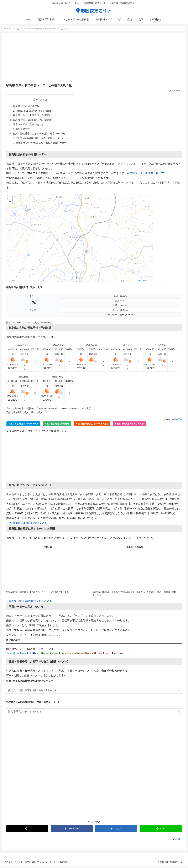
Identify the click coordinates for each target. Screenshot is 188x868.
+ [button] (10, 199)
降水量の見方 (23, 130)
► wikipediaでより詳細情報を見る (27, 525)
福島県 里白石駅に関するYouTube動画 (33, 121)
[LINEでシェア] (161, 830)
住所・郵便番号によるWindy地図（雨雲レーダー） (40, 135)
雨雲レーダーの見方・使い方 (28, 125)
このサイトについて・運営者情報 (20, 864)
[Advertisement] (94, 59)
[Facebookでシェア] (72, 830)
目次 (36, 100)
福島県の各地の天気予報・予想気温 (32, 116)
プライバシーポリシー (49, 864)
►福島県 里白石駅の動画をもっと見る (29, 603)
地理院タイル (148, 282)
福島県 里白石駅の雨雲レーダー (30, 106)
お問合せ (66, 864)
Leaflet (139, 282)
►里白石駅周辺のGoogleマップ (23, 425)
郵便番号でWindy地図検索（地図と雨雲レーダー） (43, 144)
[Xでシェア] (27, 830)
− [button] (10, 204)
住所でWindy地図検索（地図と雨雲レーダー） (40, 140)
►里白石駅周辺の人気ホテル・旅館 (92, 425)
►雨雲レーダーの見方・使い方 (145, 175)
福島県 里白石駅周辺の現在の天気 (34, 111)
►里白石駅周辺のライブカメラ (129, 425)
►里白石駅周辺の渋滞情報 (57, 425)
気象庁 (178, 421)
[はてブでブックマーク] (116, 830)
